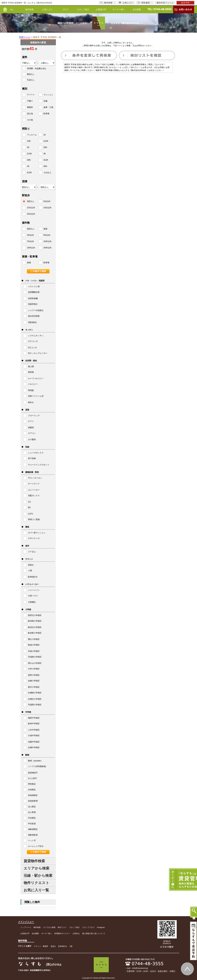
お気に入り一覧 (36, 890)
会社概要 (137, 9)
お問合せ (76, 933)
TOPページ (25, 37)
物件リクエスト (36, 883)
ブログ (65, 9)
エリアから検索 (36, 868)
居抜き (53, 946)
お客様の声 (101, 9)
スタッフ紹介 (83, 9)
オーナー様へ (119, 9)
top (12, 9)
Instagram (101, 927)
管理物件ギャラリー (62, 933)
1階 (71, 946)
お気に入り (47, 9)
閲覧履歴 (144, 3)
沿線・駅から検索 (38, 876)
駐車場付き (63, 946)
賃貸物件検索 (34, 861)
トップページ (26, 927)
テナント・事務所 (41, 946)
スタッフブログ (88, 927)
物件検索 (29, 9)
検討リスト (62, 927)
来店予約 (185, 3)
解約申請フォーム (165, 3)
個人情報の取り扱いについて (94, 933)
